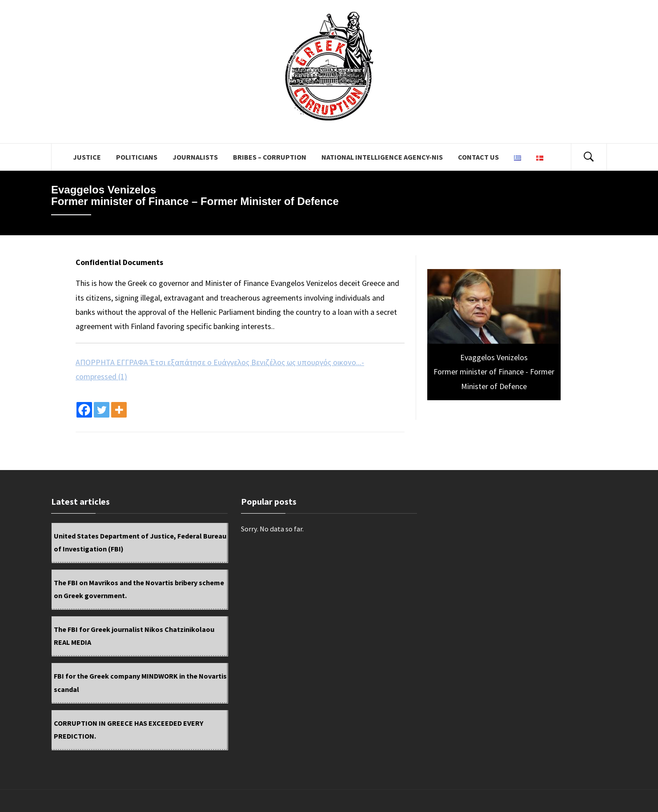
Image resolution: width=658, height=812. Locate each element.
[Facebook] (84, 410)
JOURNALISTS (195, 157)
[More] (119, 410)
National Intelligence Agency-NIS (382, 157)
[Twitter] (102, 410)
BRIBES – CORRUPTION (270, 157)
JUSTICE (87, 157)
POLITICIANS (137, 157)
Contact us (478, 157)
